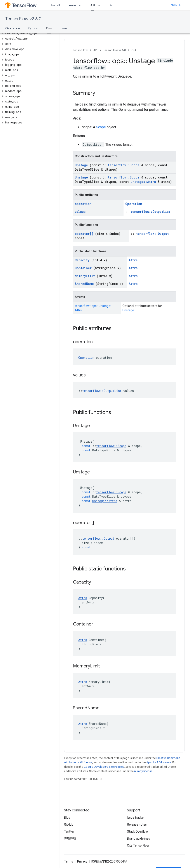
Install (55, 5)
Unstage (82, 165)
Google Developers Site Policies (104, 767)
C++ (134, 50)
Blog (67, 818)
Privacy (82, 861)
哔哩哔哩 (70, 839)
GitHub (176, 5)
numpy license (143, 771)
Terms (69, 861)
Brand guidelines (139, 839)
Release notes (137, 825)
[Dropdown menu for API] (100, 5)
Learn (72, 5)
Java (63, 28)
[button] (29, 33)
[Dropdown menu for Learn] (81, 5)
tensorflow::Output (152, 234)
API (95, 50)
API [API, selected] (93, 5)
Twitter (69, 832)
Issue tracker (136, 818)
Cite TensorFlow (138, 845)
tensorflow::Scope (125, 165)
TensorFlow (80, 50)
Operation (134, 204)
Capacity (83, 260)
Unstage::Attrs (144, 182)
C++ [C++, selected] (49, 28)
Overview (13, 28)
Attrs (133, 260)
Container (84, 268)
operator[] (85, 234)
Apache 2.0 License (159, 762)
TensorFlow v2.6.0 (23, 19)
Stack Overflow (138, 832)
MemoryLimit (86, 276)
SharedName (85, 284)
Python (33, 28)
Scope (101, 127)
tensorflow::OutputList (150, 212)
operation (83, 204)
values (80, 212)
